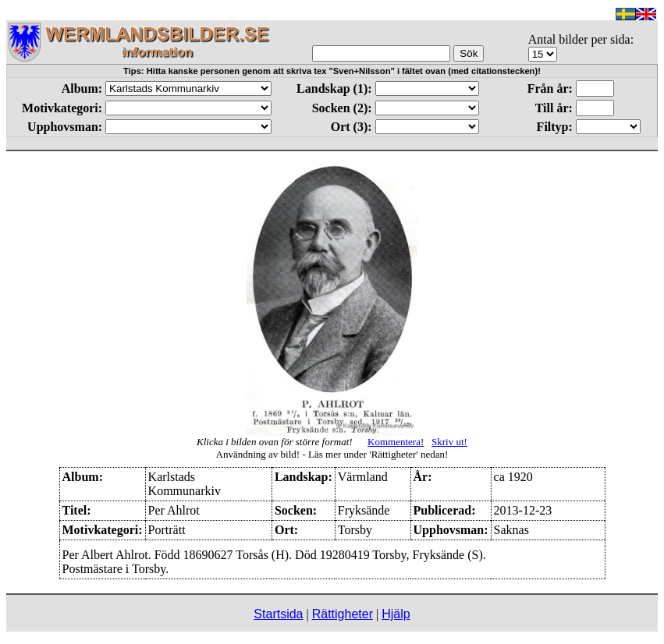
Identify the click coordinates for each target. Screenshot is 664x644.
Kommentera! (396, 442)
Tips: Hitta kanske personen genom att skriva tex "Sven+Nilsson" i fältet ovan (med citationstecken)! (332, 71)
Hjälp (396, 614)
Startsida (278, 614)
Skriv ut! (449, 442)
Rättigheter (343, 614)
